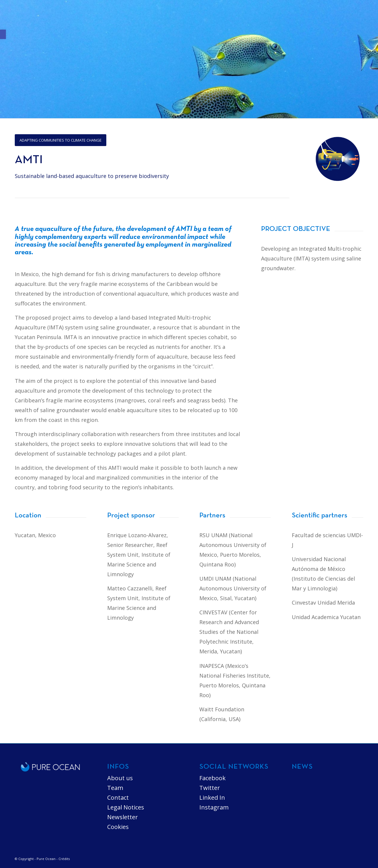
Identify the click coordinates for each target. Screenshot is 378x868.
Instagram (214, 807)
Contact (118, 797)
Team (115, 788)
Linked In (212, 797)
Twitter (210, 788)
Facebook (212, 778)
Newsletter (123, 817)
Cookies (118, 827)
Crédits (64, 859)
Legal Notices (126, 807)
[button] (3, 34)
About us (120, 778)
